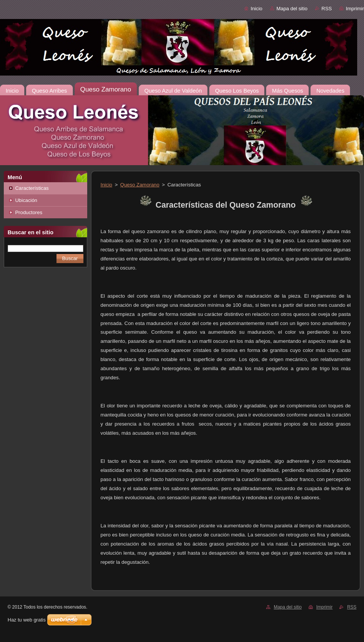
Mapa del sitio (292, 9)
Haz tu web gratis (27, 620)
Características (32, 188)
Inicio (257, 9)
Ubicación (26, 200)
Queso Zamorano (140, 185)
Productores (29, 212)
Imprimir (355, 9)
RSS (327, 9)
